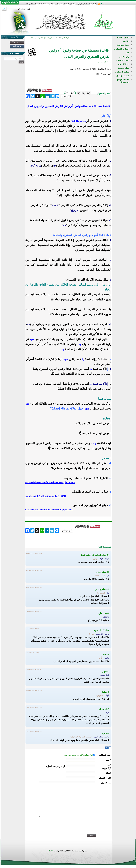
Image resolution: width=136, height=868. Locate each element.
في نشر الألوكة (17, 46)
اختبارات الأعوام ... (121, 49)
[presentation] (90, 827)
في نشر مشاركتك (17, 42)
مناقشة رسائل (123, 76)
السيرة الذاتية (123, 37)
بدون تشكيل (70, 93)
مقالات (126, 41)
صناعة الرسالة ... (122, 72)
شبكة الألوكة (65, 38)
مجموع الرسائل (123, 60)
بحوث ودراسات (123, 45)
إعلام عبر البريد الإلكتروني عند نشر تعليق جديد (79, 755)
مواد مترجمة (124, 68)
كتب (127, 53)
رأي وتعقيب (124, 57)
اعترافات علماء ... (122, 64)
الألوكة (51, 851)
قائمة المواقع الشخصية (123, 81)
